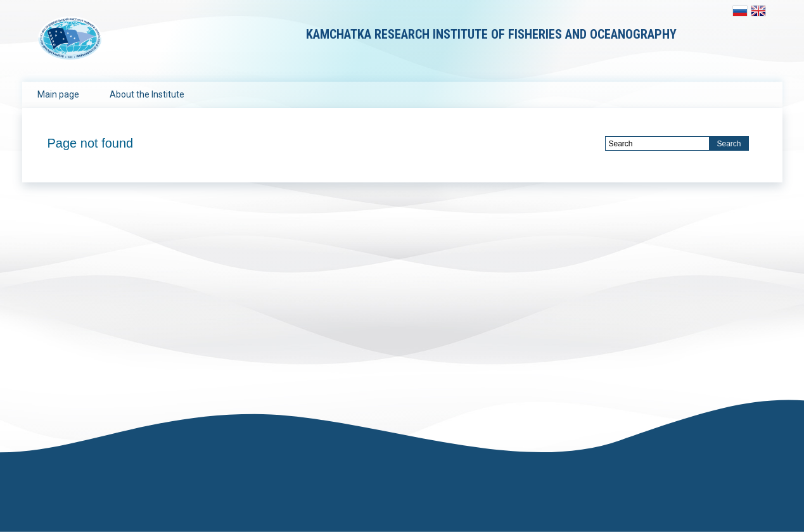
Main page (58, 94)
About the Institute (147, 94)
